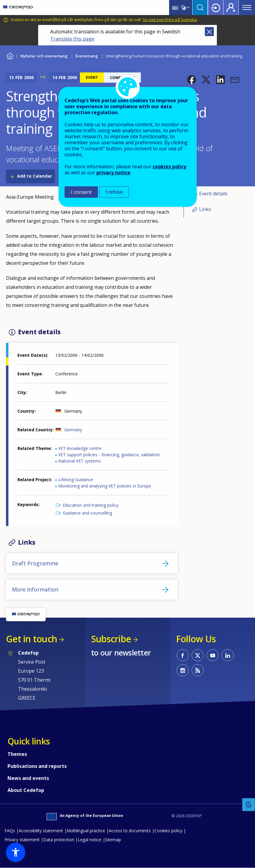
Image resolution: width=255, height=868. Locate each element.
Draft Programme (35, 563)
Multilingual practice (86, 831)
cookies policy (169, 167)
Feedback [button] (249, 805)
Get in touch (32, 639)
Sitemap (113, 840)
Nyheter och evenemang (44, 56)
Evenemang (87, 56)
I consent (81, 192)
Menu (247, 8)
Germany (73, 430)
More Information (35, 589)
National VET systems (80, 461)
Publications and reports (37, 766)
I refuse (114, 192)
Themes (17, 754)
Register (231, 8)
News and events (28, 778)
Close (209, 32)
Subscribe (111, 639)
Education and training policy (91, 505)
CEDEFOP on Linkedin (228, 655)
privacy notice (113, 173)
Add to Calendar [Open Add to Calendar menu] (35, 176)
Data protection (59, 840)
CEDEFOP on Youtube (213, 655)
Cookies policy (168, 831)
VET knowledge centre (80, 448)
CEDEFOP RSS (198, 670)
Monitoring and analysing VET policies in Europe (105, 486)
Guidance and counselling (87, 513)
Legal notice (90, 840)
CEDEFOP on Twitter (198, 655)
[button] (192, 80)
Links (205, 209)
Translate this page (72, 39)
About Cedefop (26, 790)
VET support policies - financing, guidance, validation (109, 455)
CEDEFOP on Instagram (183, 670)
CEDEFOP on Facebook (183, 655)
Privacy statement (22, 840)
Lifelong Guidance (76, 480)
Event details (213, 194)
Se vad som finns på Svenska (170, 20)
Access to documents (130, 831)
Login (216, 8)
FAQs (10, 831)
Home (10, 55)
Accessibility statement (41, 831)
